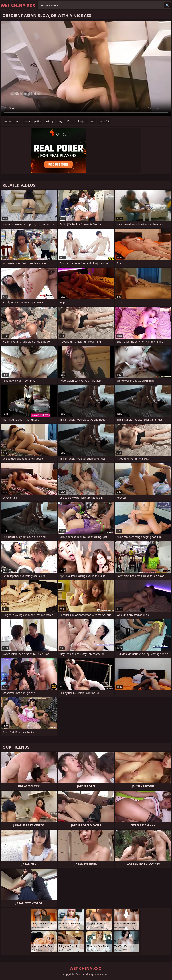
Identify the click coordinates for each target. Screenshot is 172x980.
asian (8, 121)
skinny (50, 121)
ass (92, 121)
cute (18, 121)
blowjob (81, 121)
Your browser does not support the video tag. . (86, 69)
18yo (69, 121)
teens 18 (104, 121)
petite (38, 121)
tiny (60, 121)
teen (27, 121)
